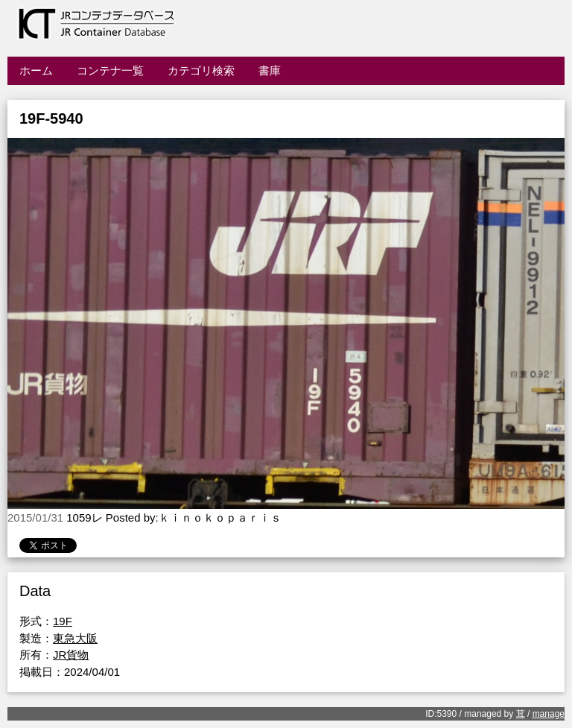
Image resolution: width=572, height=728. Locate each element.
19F (63, 621)
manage (549, 714)
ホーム (36, 70)
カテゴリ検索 (201, 70)
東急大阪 (75, 638)
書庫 (270, 70)
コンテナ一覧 (110, 70)
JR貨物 (71, 655)
